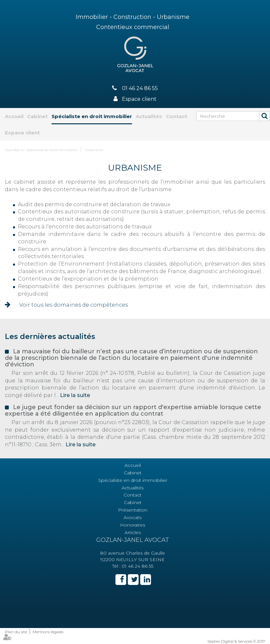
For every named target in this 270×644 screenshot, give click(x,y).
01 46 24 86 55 (140, 88)
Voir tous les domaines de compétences (74, 305)
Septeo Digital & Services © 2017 (236, 641)
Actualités (149, 116)
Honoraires (133, 525)
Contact (177, 116)
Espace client (139, 99)
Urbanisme (94, 150)
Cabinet (37, 116)
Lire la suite (75, 395)
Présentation (133, 510)
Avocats (133, 517)
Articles (133, 532)
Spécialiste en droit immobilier (92, 116)
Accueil (14, 116)
